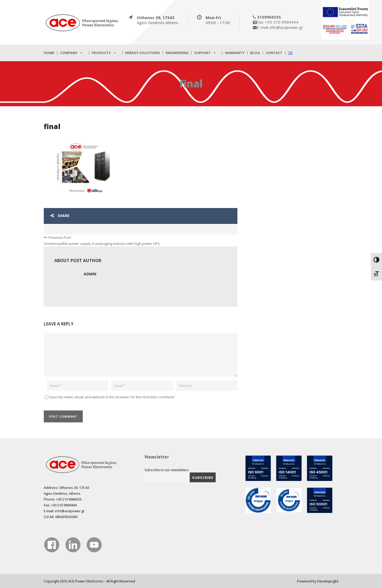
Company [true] (69, 53)
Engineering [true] (177, 53)
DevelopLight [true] (328, 581)
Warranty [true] (235, 53)
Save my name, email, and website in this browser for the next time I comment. (112, 397)
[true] (82, 23)
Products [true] (101, 53)
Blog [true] (255, 53)
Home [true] (49, 53)
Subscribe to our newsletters (167, 470)
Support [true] (202, 53)
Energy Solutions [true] (143, 53)
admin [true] (90, 274)
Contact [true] (274, 53)
